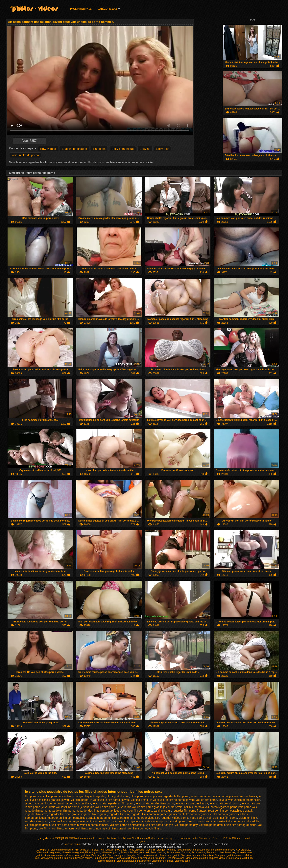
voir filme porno (137, 828)
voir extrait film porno (227, 821)
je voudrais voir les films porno (60, 807)
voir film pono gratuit (37, 825)
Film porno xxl (142, 853)
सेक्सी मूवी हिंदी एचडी (64, 838)
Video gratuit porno (127, 858)
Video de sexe (182, 861)
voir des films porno (37, 821)
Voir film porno (17, 7)
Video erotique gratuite (48, 853)
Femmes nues (174, 850)
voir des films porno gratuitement (71, 821)
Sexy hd (145, 149)
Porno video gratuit (169, 855)
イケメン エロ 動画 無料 (223, 838)
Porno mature (158, 853)
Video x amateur (125, 861)
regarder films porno (143, 814)
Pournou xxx (107, 850)
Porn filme (208, 855)
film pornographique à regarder (86, 796)
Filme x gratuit (93, 853)
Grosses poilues (84, 858)
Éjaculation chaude (74, 149)
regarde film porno (36, 811)
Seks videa (121, 850)
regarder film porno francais (190, 811)
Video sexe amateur (54, 855)
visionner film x (248, 818)
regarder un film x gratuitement (116, 818)
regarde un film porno (62, 811)
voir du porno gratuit (200, 821)
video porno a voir (201, 818)
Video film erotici (189, 838)
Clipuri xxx (204, 838)
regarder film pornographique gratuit (230, 811)
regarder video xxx (148, 818)
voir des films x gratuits (126, 821)
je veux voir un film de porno (167, 800)
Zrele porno (43, 850)
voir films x (155, 828)
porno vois (250, 807)
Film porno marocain (147, 855)
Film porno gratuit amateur (229, 855)
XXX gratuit (159, 858)
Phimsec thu (103, 838)
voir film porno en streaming (127, 825)
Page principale (81, 9)
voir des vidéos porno (155, 821)
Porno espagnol (136, 850)
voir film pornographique (241, 825)
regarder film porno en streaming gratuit (147, 811)
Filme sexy (228, 850)
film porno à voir (56, 796)
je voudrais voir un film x (178, 807)
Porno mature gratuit (104, 858)
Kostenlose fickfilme (121, 838)
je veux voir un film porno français (240, 800)
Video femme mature (62, 850)
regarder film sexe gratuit (64, 814)
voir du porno (178, 821)
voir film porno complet (94, 825)
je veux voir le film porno (105, 800)
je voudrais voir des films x (192, 803)
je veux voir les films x (135, 800)
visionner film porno (225, 818)
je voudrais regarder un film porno (113, 803)
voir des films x (102, 821)
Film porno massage (194, 850)
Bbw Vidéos (48, 149)
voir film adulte (250, 821)
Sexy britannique (123, 149)
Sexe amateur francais (178, 853)
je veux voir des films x (243, 796)
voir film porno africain (65, 825)
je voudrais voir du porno (225, 803)
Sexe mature (198, 853)
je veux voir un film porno (202, 800)
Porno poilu (127, 853)
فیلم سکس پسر (46, 838)
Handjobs (99, 149)
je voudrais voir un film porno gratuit (140, 807)
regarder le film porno (212, 814)
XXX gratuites (243, 850)
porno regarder (220, 807)
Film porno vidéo (216, 858)
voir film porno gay (186, 825)
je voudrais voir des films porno (155, 803)
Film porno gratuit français (121, 855)
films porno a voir (141, 796)
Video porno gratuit (51, 858)
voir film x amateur (63, 828)
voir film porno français (160, 825)
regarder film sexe (36, 814)
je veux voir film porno (75, 800)
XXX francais (145, 858)
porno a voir (202, 807)
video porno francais (163, 861)
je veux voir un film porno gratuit (45, 803)
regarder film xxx (119, 814)
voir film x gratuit (116, 828)
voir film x (45, 828)
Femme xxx (213, 853)
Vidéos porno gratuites (78, 855)
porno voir (236, 807)
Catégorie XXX (107, 9)
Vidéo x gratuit (99, 855)
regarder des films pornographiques (99, 811)
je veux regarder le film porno (171, 796)
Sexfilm (152, 838)
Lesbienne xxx (228, 853)
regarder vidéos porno (174, 818)
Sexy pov (162, 149)
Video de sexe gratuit (73, 853)
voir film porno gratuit (212, 825)
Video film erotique (156, 850)
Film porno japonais (191, 855)
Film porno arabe (175, 858)
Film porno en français (87, 850)
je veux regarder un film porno (209, 796)
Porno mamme (214, 850)
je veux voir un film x (78, 803)
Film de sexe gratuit (237, 858)
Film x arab (68, 858)
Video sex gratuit (110, 853)
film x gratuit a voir (118, 796)
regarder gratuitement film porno (177, 814)
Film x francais (143, 861)
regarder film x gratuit (94, 814)
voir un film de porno (25, 155)
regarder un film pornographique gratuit (72, 818)
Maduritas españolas (85, 838)
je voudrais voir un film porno (98, 807)
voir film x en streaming (90, 828)
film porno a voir (35, 796)
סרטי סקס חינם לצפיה (168, 838)
